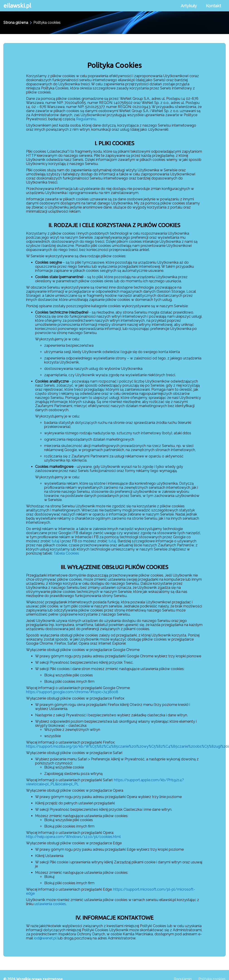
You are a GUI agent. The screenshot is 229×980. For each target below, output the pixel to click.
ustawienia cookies (50, 904)
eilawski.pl (17, 6)
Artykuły (189, 6)
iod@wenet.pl (45, 938)
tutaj (55, 541)
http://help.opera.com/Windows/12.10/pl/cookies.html (73, 837)
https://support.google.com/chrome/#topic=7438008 (72, 692)
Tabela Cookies (66, 553)
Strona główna (16, 23)
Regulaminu (86, 119)
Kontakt (213, 6)
